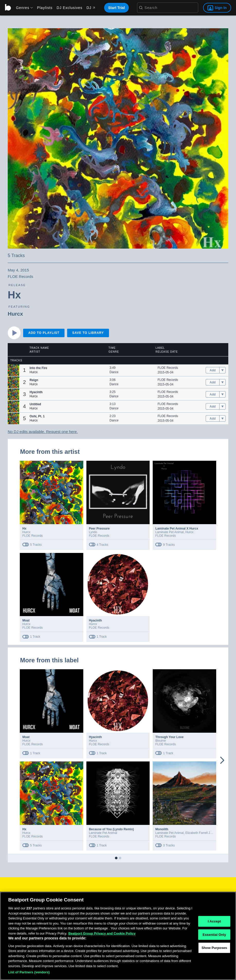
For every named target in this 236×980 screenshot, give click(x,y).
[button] (13, 370)
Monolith (162, 829)
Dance (114, 372)
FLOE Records (168, 368)
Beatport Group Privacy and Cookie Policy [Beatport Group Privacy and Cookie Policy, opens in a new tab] (102, 933)
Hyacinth (96, 620)
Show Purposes (214, 948)
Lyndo (93, 532)
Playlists (45, 8)
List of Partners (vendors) (29, 972)
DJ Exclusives (69, 8)
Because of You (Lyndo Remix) (111, 829)
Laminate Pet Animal (169, 532)
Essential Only (214, 934)
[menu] (23, 8)
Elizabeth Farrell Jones (201, 833)
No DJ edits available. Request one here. (43, 432)
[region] (118, 936)
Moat (26, 620)
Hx (24, 529)
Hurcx (15, 314)
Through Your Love (169, 737)
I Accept (214, 921)
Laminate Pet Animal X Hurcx (177, 529)
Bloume (161, 741)
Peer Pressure (99, 529)
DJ (91, 8)
